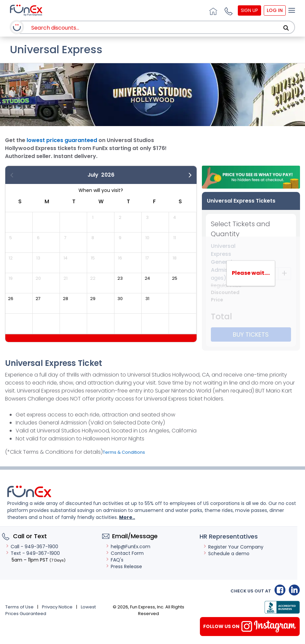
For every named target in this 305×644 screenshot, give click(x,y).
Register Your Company (233, 547)
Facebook (280, 590)
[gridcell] (128, 283)
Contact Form (125, 553)
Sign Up (249, 10)
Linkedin (294, 590)
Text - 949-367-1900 (33, 553)
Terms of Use (19, 607)
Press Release (124, 566)
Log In (275, 10)
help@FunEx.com (128, 547)
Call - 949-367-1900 (32, 547)
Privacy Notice (57, 607)
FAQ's (114, 560)
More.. (127, 517)
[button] (228, 10)
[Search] (286, 28)
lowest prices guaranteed (62, 140)
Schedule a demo (226, 554)
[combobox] (155, 28)
